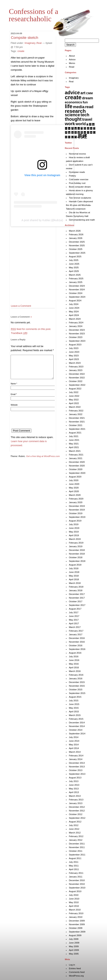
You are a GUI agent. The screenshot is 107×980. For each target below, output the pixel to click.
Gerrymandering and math (82, 220)
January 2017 (76, 634)
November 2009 (77, 924)
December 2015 (77, 682)
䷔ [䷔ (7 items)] (72, 132)
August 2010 (75, 891)
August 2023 (75, 345)
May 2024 (74, 312)
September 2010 (77, 888)
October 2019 (76, 513)
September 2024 (77, 297)
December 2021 (77, 418)
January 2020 (76, 502)
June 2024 (74, 308)
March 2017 (75, 627)
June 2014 (74, 741)
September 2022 (77, 385)
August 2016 (75, 653)
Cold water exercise (79, 179)
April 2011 (74, 869)
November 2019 (77, 510)
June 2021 (74, 440)
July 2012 (74, 825)
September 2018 (77, 561)
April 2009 (74, 950)
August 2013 (75, 778)
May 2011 (74, 866)
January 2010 (76, 917)
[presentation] (40, 426)
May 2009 (74, 946)
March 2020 (75, 495)
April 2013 (74, 792)
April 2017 (74, 623)
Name (14, 388)
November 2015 (77, 686)
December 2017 (77, 594)
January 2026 (76, 238)
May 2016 (74, 664)
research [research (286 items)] (75, 111)
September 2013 (77, 774)
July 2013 (74, 781)
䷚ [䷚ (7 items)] (91, 132)
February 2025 (76, 279)
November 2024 (77, 290)
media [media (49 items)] (79, 107)
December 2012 (77, 807)
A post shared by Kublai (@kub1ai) (42, 220)
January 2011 (76, 877)
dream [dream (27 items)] (88, 98)
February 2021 (76, 455)
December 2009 (77, 921)
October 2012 (76, 814)
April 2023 (74, 359)
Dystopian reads (77, 172)
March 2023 (75, 363)
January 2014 (76, 759)
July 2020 (74, 480)
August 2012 (75, 822)
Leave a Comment (21, 306)
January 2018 (76, 590)
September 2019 (77, 517)
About (72, 56)
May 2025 (74, 268)
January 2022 (76, 414)
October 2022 (76, 381)
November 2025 (77, 245)
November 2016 (77, 642)
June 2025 (74, 264)
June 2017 (74, 616)
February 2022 (76, 411)
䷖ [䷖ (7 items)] (79, 132)
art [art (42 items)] (83, 93)
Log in (72, 965)
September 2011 (77, 855)
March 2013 (75, 796)
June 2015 (74, 704)
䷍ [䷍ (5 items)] (82, 128)
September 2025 (77, 253)
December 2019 (77, 506)
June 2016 (74, 660)
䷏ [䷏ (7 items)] (88, 128)
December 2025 (77, 242)
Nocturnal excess (77, 154)
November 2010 (77, 884)
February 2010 (76, 913)
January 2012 (76, 840)
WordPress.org (76, 976)
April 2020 (74, 491)
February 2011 (76, 873)
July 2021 (74, 436)
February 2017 (76, 631)
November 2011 (77, 847)
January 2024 (76, 326)
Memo (72, 63)
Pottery (72, 176)
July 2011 (74, 862)
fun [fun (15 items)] (85, 102)
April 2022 (74, 403)
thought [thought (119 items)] (73, 119)
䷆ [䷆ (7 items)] (90, 124)
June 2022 (74, 396)
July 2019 (74, 524)
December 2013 (77, 763)
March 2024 (75, 319)
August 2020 (75, 477)
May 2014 (74, 745)
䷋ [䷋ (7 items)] (75, 128)
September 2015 (77, 693)
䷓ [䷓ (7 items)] (69, 132)
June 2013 (74, 785)
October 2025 (76, 249)
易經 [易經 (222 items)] (82, 136)
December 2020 (77, 462)
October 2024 (76, 293)
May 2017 (74, 620)
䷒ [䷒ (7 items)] (66, 132)
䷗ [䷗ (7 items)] (82, 132)
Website (14, 410)
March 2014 (75, 752)
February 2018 (76, 587)
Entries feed (75, 968)
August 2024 (75, 301)
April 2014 (74, 748)
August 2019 (75, 521)
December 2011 (77, 844)
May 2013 (74, 789)
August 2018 (75, 565)
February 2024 (76, 323)
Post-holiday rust (77, 183)
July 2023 (74, 348)
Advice (72, 59)
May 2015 (74, 708)
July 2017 (74, 612)
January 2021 (76, 458)
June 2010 (74, 899)
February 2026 (76, 234)
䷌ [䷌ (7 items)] (79, 128)
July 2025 (74, 260)
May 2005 (74, 954)
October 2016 (76, 645)
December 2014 (77, 723)
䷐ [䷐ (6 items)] (91, 128)
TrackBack (19, 333)
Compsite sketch (24, 38)
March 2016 (75, 671)
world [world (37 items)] (81, 124)
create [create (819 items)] (73, 97)
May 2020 (74, 488)
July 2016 (74, 656)
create (21, 51)
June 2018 (74, 572)
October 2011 (76, 851)
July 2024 (74, 304)
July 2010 (74, 895)
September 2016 (77, 649)
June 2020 (74, 484)
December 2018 (77, 550)
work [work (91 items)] (70, 124)
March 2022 (75, 407)
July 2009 (74, 939)
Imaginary (30, 43)
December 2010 (77, 880)
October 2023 (76, 337)
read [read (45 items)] (89, 107)
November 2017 (77, 598)
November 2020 (77, 466)
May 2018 (74, 576)
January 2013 (76, 803)
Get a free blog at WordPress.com (43, 461)
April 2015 (74, 712)
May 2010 (74, 902)
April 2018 (74, 579)
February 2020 (76, 499)
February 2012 (76, 836)
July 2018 (74, 568)
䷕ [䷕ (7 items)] (75, 132)
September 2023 (77, 341)
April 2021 (74, 447)
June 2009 (74, 943)
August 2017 (75, 609)
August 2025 (75, 256)
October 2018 (76, 557)
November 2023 (77, 334)
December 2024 (77, 286)
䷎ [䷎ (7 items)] (85, 128)
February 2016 (76, 675)
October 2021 (76, 425)
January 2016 (76, 679)
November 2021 (77, 422)
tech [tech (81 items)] (85, 115)
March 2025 (75, 275)
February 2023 (76, 367)
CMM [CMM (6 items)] (89, 93)
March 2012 (75, 833)
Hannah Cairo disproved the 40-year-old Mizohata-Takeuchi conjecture (79, 205)
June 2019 (74, 528)
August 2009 (75, 935)
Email (14, 399)
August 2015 (75, 697)
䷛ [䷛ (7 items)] (94, 132)
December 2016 (77, 638)
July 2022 (74, 392)
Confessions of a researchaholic (33, 15)
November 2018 (77, 554)
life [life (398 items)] (69, 106)
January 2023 (76, 370)
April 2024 (74, 315)
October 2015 (76, 690)
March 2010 (75, 910)
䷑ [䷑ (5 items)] (94, 128)
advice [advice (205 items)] (72, 93)
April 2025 (74, 271)
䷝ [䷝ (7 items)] (69, 137)
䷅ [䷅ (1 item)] (87, 124)
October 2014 (76, 730)
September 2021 (77, 429)
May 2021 (74, 444)
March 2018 (75, 583)
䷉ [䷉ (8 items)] (69, 128)
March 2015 (75, 715)
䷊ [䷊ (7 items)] (72, 128)
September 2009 (77, 932)
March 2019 (75, 539)
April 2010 (74, 906)
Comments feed (77, 972)
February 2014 (76, 756)
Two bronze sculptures (80, 198)
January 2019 (76, 546)
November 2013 (77, 767)
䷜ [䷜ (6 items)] (66, 137)
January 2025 (76, 282)
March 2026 (75, 231)
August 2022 (75, 389)
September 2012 (77, 818)
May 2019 (74, 532)
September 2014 (77, 734)
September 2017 (77, 605)
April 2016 (74, 667)
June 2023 (74, 352)
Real (39, 43)
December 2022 (77, 374)
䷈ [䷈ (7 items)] (66, 128)
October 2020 (76, 469)
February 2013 (76, 800)
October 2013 (76, 770)
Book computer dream (80, 187)
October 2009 (76, 928)
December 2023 (77, 330)
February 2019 (76, 543)
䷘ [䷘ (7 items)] (85, 132)
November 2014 (77, 726)
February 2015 (76, 719)
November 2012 (77, 811)
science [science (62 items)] (72, 115)
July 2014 (74, 737)
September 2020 (77, 473)
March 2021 (75, 451)
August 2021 (75, 433)
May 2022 (74, 400)
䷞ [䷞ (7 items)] (72, 137)
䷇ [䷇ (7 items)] (93, 124)
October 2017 (76, 601)
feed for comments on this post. (31, 329)
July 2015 (74, 701)
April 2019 (74, 535)
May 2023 (74, 356)
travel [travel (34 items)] (87, 119)
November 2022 (77, 378)
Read (72, 67)
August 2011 (75, 858)
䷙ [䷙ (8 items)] (88, 132)
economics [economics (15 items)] (73, 102)
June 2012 (74, 829)
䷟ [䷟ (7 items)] (75, 137)
